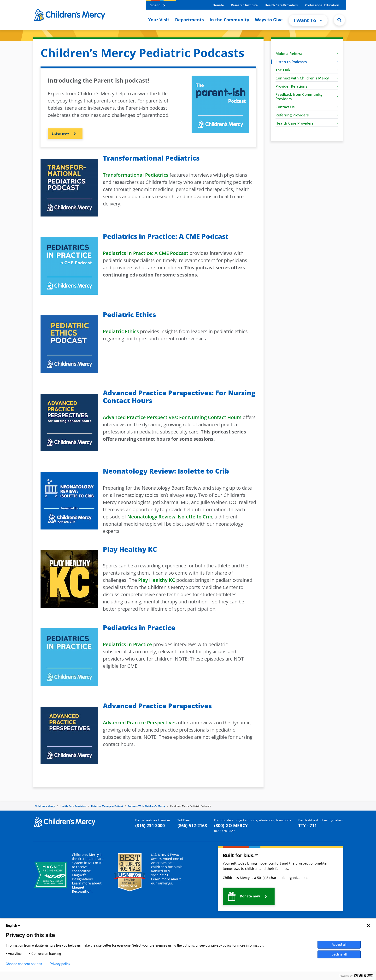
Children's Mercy (45, 806)
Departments (189, 20)
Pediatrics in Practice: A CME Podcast (146, 253)
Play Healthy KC (157, 580)
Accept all (339, 944)
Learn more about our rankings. (166, 881)
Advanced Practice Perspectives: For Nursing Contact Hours (172, 417)
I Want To (308, 20)
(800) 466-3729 (224, 831)
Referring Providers (307, 115)
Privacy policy (60, 964)
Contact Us (307, 107)
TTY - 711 (308, 825)
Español (157, 5)
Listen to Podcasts (307, 62)
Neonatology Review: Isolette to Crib (170, 517)
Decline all (339, 954)
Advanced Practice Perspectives (140, 723)
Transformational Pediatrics (136, 175)
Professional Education (322, 5)
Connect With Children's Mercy (147, 806)
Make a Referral (307, 54)
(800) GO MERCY (231, 825)
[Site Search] (339, 20)
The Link (307, 70)
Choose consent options (24, 964)
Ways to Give (269, 20)
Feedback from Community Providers (307, 96)
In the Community (229, 20)
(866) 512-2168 (192, 825)
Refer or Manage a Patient (107, 806)
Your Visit (159, 20)
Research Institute (244, 5)
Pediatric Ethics (121, 331)
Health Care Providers (281, 5)
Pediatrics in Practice (127, 644)
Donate (218, 5)
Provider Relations (307, 86)
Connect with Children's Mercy (307, 78)
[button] (65, 134)
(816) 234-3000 (150, 825)
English (13, 926)
